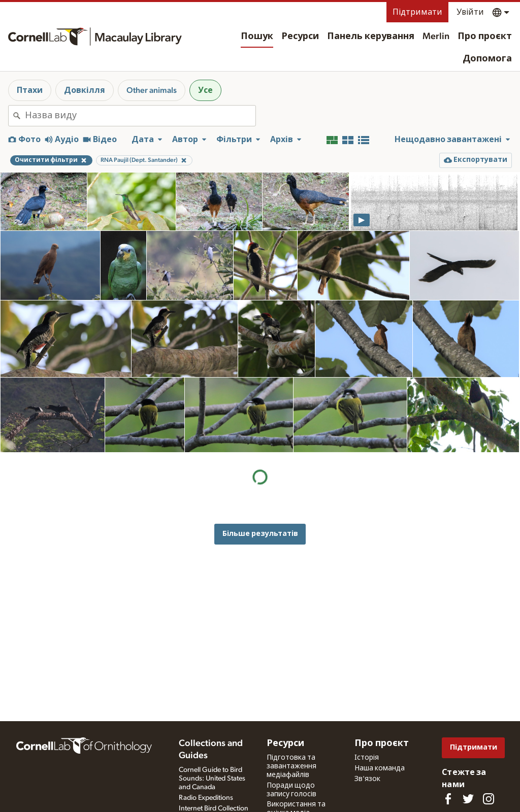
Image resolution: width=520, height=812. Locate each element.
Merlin (436, 37)
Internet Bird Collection (214, 808)
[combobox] (140, 116)
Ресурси (300, 37)
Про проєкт (485, 37)
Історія (367, 758)
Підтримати (417, 12)
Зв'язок (367, 779)
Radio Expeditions (206, 798)
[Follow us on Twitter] (468, 799)
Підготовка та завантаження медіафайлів (291, 766)
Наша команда (380, 768)
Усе (205, 90)
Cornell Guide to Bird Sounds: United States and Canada (212, 779)
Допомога (487, 59)
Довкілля (85, 90)
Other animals (152, 90)
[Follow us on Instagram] (489, 799)
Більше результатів (260, 534)
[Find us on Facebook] (448, 799)
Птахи (30, 90)
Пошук (257, 37)
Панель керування (371, 37)
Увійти (470, 12)
